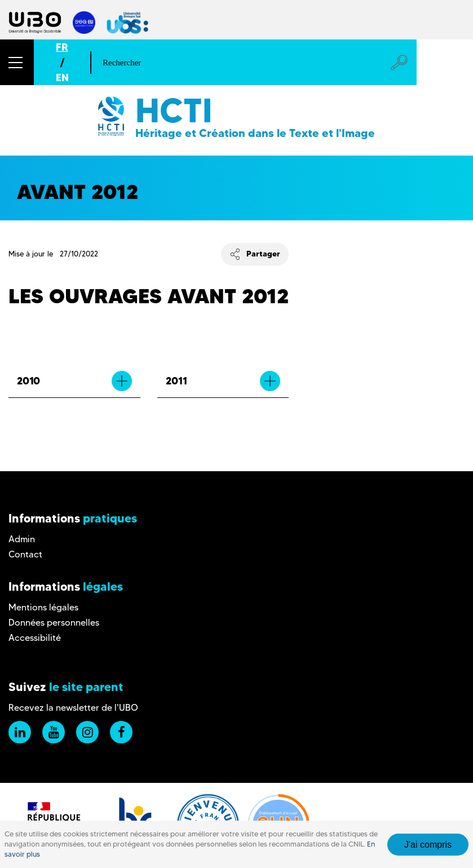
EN (62, 77)
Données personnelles (54, 623)
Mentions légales (43, 607)
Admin (22, 539)
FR (62, 47)
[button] (17, 62)
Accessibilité (35, 638)
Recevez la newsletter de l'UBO (73, 708)
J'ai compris (428, 845)
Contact (25, 554)
